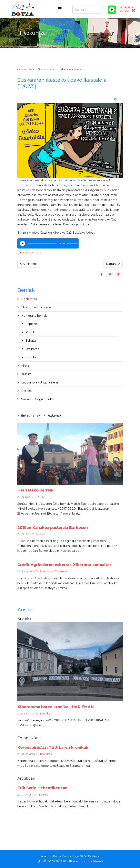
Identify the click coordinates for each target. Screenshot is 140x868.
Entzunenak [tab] (30, 416)
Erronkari (31, 357)
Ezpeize (31, 324)
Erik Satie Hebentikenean (42, 788)
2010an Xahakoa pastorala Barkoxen (53, 528)
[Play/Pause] (112, 10)
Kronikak (46, 713)
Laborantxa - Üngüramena (39, 382)
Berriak (40, 497)
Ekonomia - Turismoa (36, 307)
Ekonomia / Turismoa (54, 571)
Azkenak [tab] (54, 416)
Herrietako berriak (34, 316)
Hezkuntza (27, 69)
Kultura (26, 374)
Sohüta (30, 341)
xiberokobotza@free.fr (88, 861)
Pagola (30, 332)
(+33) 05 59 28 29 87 (54, 861)
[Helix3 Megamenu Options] (60, 9)
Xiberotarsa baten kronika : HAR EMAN (56, 707)
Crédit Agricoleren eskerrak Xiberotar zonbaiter (64, 565)
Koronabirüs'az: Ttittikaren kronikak (53, 747)
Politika (26, 391)
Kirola (25, 366)
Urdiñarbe (32, 349)
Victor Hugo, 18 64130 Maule (81, 856)
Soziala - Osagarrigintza (37, 399)
